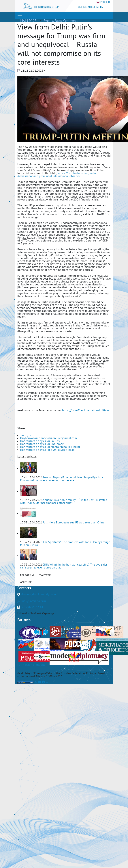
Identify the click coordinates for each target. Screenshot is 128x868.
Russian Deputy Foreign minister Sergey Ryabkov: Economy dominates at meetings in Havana (62, 479)
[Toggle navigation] (20, 15)
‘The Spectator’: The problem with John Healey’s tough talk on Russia (65, 543)
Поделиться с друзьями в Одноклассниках (47, 450)
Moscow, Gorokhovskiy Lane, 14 (41, 594)
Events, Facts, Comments (61, 21)
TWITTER (45, 575)
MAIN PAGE (28, 21)
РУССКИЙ (103, 2)
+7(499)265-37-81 (32, 607)
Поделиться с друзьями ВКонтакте (42, 444)
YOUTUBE (26, 582)
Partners (24, 620)
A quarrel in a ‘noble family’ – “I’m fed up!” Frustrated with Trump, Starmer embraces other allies (64, 501)
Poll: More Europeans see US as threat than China (73, 522)
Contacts (24, 588)
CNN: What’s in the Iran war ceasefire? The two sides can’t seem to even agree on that (64, 566)
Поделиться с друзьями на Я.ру (40, 441)
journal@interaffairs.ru (32, 601)
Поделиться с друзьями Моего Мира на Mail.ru (50, 447)
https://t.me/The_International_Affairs (86, 410)
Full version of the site (31, 665)
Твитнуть (26, 435)
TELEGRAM (27, 575)
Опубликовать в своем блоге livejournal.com (48, 438)
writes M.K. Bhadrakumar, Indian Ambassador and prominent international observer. (57, 174)
